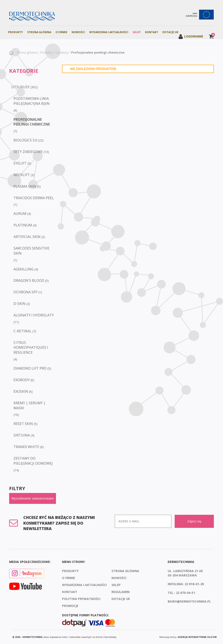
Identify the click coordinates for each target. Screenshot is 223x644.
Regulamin (121, 592)
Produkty (15, 32)
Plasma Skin (25, 186)
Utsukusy (62, 52)
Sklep (137, 32)
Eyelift (20, 163)
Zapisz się (194, 521)
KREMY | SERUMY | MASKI (30, 405)
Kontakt (152, 32)
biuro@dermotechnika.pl (189, 601)
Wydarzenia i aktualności (109, 32)
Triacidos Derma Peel (34, 198)
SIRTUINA (22, 435)
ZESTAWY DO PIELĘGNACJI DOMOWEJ (33, 461)
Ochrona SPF (25, 292)
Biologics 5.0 (25, 140)
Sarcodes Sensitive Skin (31, 251)
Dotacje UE (170, 32)
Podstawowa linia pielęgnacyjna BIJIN (32, 101)
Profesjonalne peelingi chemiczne (98, 52)
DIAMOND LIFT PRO (30, 368)
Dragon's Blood (29, 280)
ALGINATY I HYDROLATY (34, 315)
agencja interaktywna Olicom (197, 637)
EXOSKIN (21, 391)
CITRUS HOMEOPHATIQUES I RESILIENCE (31, 348)
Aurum (20, 214)
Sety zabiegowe (28, 152)
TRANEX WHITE (26, 447)
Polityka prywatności (81, 599)
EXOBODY (22, 380)
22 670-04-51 (186, 593)
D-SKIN (19, 304)
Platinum (23, 225)
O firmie (61, 32)
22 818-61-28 (194, 584)
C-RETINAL (23, 331)
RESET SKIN (23, 424)
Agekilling (24, 269)
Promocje (70, 606)
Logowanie (191, 36)
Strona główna (26, 52)
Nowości (78, 32)
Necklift (22, 175)
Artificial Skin (27, 237)
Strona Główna (39, 32)
